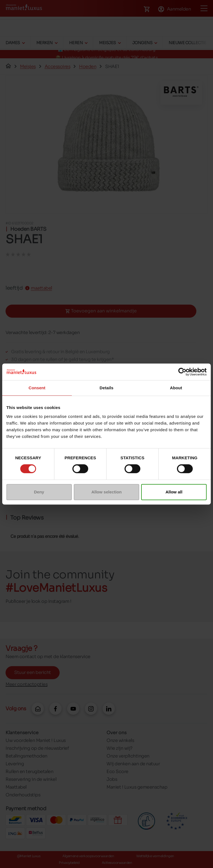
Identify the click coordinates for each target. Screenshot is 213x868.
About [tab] (176, 388)
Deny (39, 492)
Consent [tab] (37, 388)
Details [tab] (106, 388)
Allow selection (106, 492)
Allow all (174, 492)
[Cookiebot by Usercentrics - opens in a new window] (182, 372)
